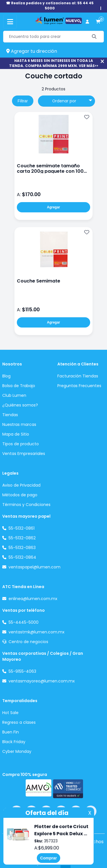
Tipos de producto (21, 444)
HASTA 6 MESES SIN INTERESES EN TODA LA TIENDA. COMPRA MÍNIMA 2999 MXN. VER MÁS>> (54, 63)
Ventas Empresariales (24, 454)
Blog (6, 376)
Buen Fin (11, 732)
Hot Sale (10, 713)
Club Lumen (14, 395)
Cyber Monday (17, 751)
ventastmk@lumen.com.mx (37, 632)
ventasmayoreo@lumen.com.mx (42, 681)
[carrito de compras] (98, 22)
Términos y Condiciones (26, 505)
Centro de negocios (28, 642)
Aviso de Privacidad (21, 485)
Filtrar (23, 101)
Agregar (53, 207)
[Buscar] (94, 37)
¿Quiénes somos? (20, 405)
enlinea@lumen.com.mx (33, 599)
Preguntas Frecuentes (79, 386)
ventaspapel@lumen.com (35, 567)
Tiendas (10, 415)
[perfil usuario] (87, 22)
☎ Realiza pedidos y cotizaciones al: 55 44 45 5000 (50, 6)
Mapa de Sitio (16, 434)
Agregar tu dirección (32, 51)
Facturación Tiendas (78, 376)
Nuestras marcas (19, 424)
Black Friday (14, 742)
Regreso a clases (19, 722)
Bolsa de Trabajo (19, 386)
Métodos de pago (20, 495)
